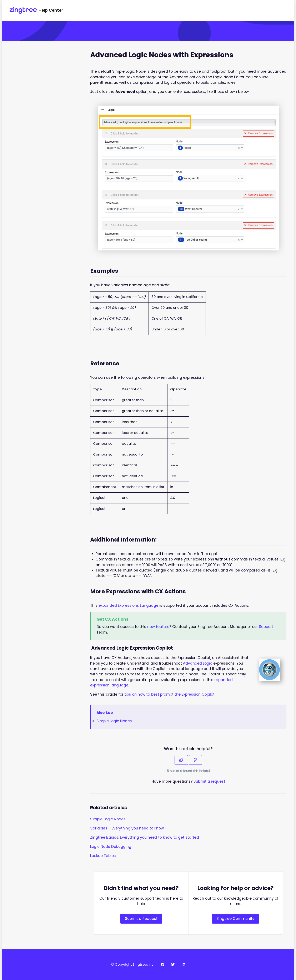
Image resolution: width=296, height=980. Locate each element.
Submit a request (209, 781)
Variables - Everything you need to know (127, 828)
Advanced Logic (198, 663)
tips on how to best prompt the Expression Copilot (169, 694)
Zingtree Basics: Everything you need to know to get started (145, 837)
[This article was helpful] (181, 760)
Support (266, 627)
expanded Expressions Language (128, 605)
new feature (158, 627)
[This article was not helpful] (196, 760)
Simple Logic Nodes (114, 721)
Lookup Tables (103, 856)
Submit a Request (141, 919)
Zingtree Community (235, 919)
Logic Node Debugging (111, 847)
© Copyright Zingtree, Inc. (133, 964)
